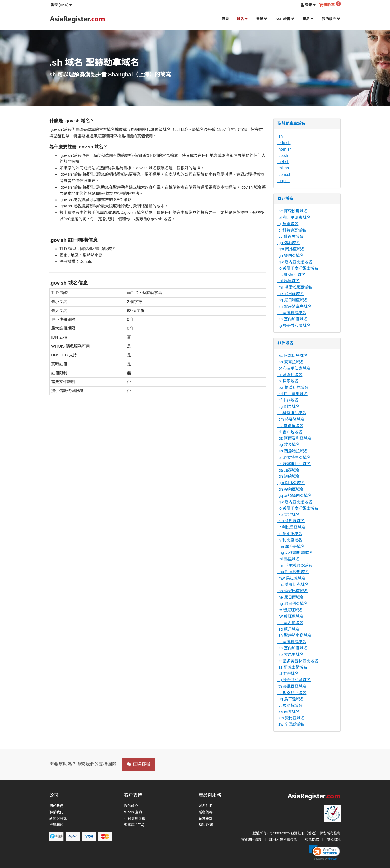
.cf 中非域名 (288, 400)
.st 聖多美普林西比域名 (298, 661)
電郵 (262, 19)
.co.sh (283, 155)
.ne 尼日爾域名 (291, 294)
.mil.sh (283, 168)
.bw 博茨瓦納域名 (293, 387)
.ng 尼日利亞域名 (293, 300)
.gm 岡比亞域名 (291, 249)
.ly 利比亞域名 (290, 540)
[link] (325, 852)
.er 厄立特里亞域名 (294, 457)
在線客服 (138, 764)
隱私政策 (334, 839)
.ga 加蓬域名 (289, 470)
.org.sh (283, 181)
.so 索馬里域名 (291, 654)
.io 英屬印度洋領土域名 (298, 268)
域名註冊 (206, 806)
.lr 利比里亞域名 (292, 275)
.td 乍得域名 (288, 674)
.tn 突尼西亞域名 (292, 686)
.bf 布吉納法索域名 (294, 217)
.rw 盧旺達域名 (291, 616)
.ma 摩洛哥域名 (291, 546)
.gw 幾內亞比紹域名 (295, 262)
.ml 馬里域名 (289, 281)
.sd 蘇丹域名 (289, 629)
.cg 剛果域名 (289, 407)
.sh (280, 136)
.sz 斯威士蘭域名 (292, 667)
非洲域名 (285, 343)
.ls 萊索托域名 (290, 534)
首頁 (225, 19)
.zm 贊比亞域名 (291, 718)
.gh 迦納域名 (289, 243)
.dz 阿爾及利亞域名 (294, 438)
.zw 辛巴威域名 (291, 724)
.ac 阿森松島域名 (292, 211)
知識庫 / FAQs (135, 825)
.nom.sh (284, 149)
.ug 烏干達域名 (291, 699)
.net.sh (283, 162)
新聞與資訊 (58, 818)
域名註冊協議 (251, 839)
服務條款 (312, 839)
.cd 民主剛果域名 (292, 394)
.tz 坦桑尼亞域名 (292, 693)
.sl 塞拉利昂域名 (292, 313)
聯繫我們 (56, 812)
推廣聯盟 (56, 825)
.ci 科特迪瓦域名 (292, 230)
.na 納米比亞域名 (293, 591)
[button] (61, 5)
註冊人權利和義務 (283, 839)
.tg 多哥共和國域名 (294, 326)
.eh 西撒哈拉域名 (293, 451)
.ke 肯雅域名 (289, 515)
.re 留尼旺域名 (290, 610)
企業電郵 (206, 818)
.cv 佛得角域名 (290, 236)
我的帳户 (331, 19)
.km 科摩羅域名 (291, 521)
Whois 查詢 (133, 812)
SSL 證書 (285, 19)
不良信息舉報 (135, 818)
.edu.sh (284, 143)
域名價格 (206, 812)
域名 (243, 19)
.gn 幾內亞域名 (291, 256)
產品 (308, 19)
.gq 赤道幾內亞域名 (295, 495)
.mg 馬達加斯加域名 (295, 553)
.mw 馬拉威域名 (292, 578)
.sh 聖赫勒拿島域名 (294, 306)
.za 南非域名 (289, 712)
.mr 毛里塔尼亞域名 (295, 287)
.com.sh (284, 175)
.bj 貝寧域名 (288, 224)
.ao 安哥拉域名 (291, 362)
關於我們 (56, 806)
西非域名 (285, 198)
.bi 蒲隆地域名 (290, 375)
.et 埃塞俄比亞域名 (294, 464)
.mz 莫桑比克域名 (293, 584)
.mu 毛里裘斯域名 (293, 572)
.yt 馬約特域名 (290, 705)
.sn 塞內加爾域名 (292, 319)
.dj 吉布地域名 (290, 432)
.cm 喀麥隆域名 (291, 419)
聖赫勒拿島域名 (291, 124)
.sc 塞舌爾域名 (290, 623)
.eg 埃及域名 (289, 445)
